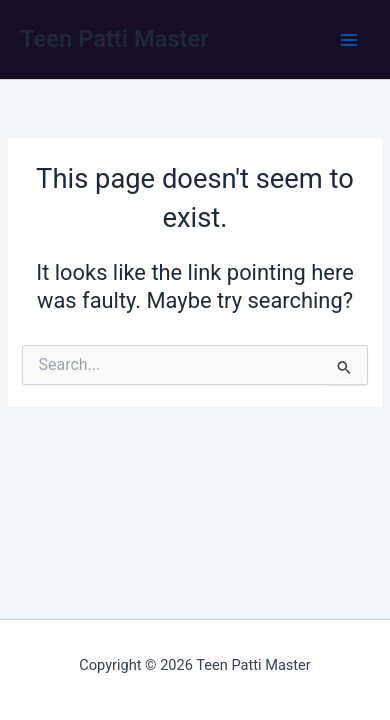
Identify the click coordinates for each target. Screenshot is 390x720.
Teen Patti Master (114, 39)
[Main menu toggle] (349, 40)
